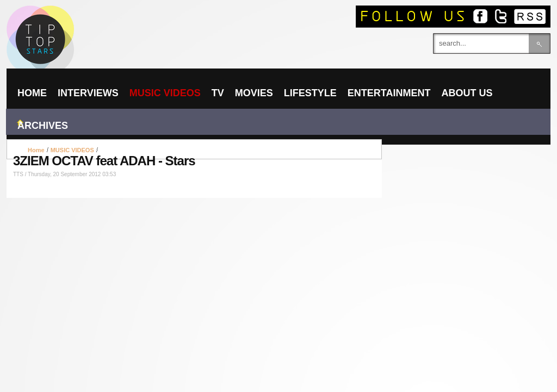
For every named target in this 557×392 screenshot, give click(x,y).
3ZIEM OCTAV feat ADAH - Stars (104, 161)
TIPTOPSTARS (83, 20)
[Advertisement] (194, 149)
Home (36, 150)
